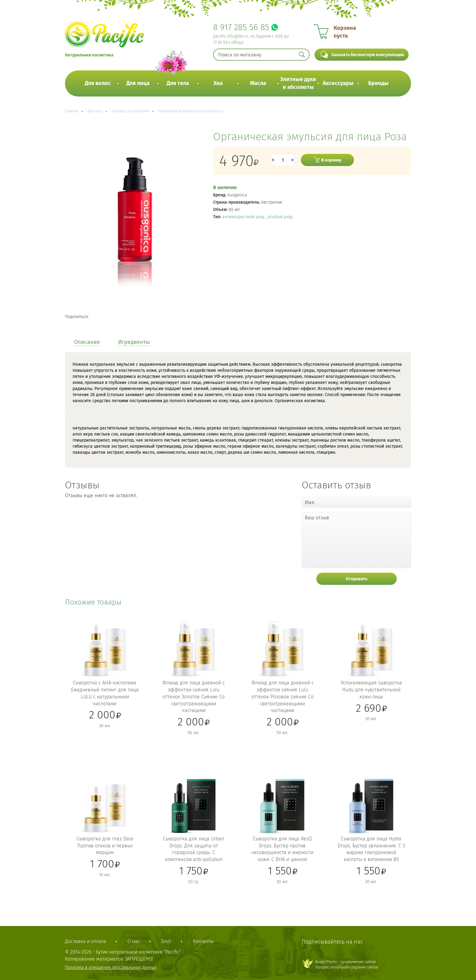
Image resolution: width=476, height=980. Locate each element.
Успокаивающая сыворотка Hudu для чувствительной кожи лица (371, 690)
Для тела (178, 83)
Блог (166, 941)
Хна (218, 83)
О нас (134, 941)
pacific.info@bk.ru (231, 36)
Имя (309, 502)
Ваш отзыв (317, 518)
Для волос (98, 83)
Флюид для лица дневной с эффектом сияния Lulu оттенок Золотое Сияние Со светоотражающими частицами (194, 697)
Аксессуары (338, 83)
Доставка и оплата (86, 941)
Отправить (357, 579)
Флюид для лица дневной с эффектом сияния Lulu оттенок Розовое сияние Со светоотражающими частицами (282, 697)
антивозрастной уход (244, 217)
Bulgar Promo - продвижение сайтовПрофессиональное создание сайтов (347, 964)
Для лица (138, 83)
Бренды (378, 83)
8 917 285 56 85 (241, 27)
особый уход (280, 217)
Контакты (203, 941)
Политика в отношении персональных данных (111, 967)
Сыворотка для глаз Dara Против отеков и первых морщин (105, 846)
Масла (258, 83)
